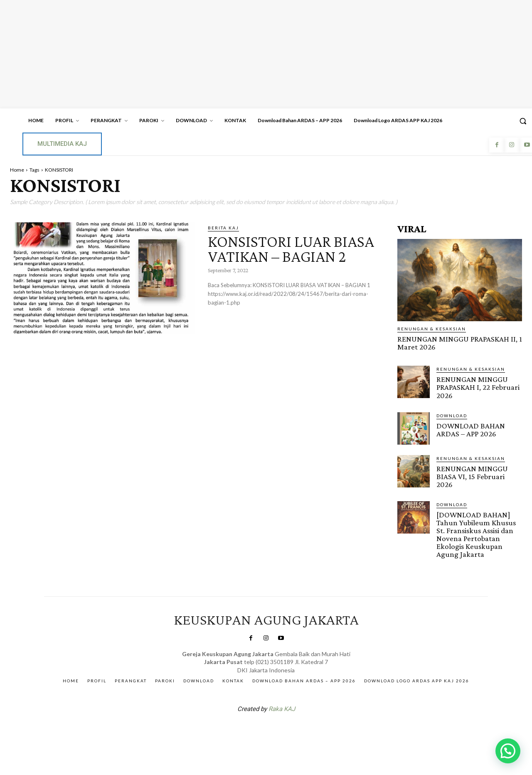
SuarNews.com (253, 730)
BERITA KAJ (223, 228)
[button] (508, 751)
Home (17, 170)
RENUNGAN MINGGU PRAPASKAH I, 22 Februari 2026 (478, 387)
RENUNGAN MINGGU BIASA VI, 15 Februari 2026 (472, 476)
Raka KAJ (282, 709)
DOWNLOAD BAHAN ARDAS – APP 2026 (471, 429)
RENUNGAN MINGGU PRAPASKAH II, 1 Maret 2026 (460, 343)
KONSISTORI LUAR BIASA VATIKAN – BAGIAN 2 (291, 249)
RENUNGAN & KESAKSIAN (432, 329)
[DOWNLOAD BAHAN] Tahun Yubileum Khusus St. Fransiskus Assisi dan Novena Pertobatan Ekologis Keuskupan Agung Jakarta (476, 534)
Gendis (291, 730)
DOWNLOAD (452, 415)
